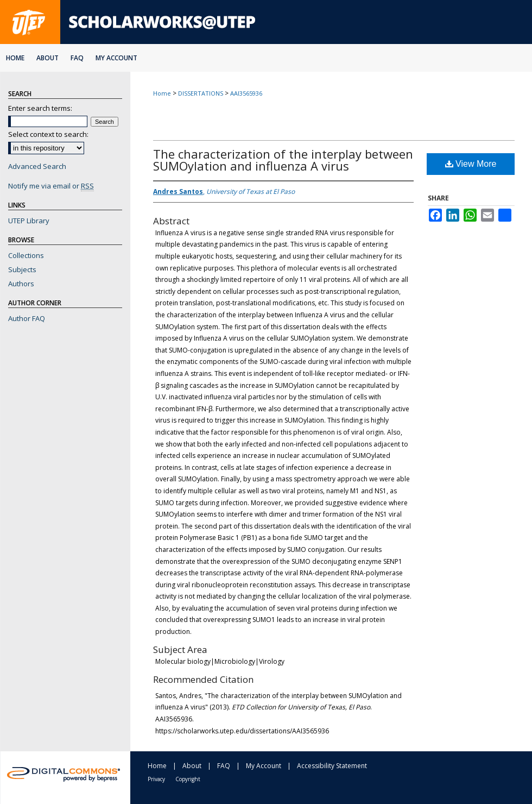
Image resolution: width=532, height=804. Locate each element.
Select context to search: (48, 134)
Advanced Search (37, 166)
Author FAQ (27, 318)
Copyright (188, 779)
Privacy (156, 779)
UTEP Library (29, 221)
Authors (21, 284)
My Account (264, 766)
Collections (26, 255)
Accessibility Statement (332, 766)
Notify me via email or (51, 186)
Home (162, 93)
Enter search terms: (40, 108)
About (192, 766)
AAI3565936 (246, 93)
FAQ (224, 766)
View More (471, 164)
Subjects (22, 269)
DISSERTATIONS (201, 93)
